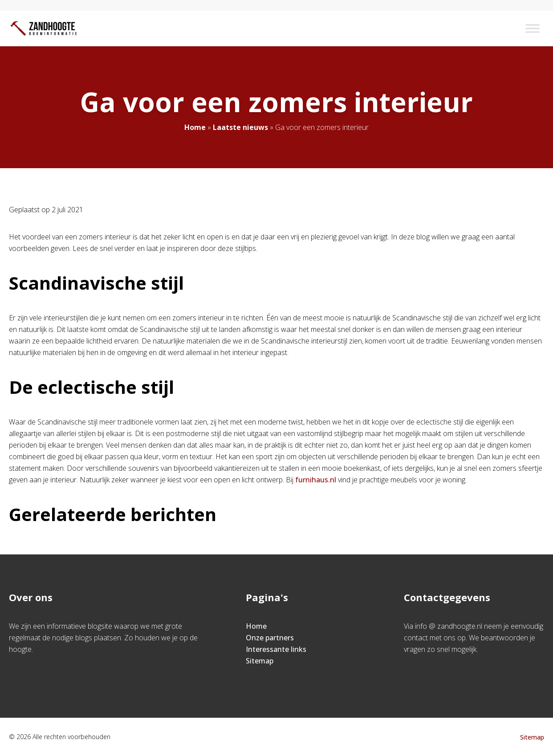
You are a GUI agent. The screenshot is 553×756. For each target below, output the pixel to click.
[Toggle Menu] (533, 28)
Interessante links (276, 649)
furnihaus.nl (316, 480)
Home (195, 127)
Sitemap (260, 661)
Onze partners (270, 638)
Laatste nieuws (240, 127)
